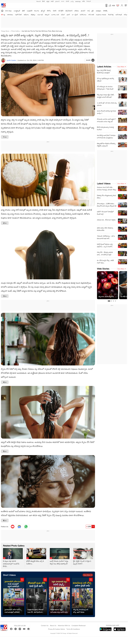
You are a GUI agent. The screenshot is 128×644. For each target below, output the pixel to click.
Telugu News (5, 31)
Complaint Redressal (79, 626)
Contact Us (45, 626)
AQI (113, 5)
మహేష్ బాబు (83, 15)
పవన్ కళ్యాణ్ (119, 15)
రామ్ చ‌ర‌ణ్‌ (91, 15)
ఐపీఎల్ (63, 15)
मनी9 (83, 1)
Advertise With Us (64, 626)
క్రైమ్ (93, 11)
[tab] (109, 301)
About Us (53, 626)
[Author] (3, 60)
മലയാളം (78, 1)
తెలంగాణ (37, 11)
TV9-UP (89, 1)
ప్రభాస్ (68, 15)
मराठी (52, 1)
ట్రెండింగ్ (83, 11)
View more (88, 575)
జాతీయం (77, 11)
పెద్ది (4, 15)
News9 (38, 1)
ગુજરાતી (57, 1)
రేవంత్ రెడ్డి (111, 15)
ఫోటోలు (49, 11)
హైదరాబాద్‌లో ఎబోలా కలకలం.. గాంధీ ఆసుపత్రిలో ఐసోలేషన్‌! (13, 611)
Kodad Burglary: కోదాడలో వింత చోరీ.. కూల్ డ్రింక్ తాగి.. (35, 611)
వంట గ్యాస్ (40, 15)
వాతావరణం (10, 15)
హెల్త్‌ (88, 11)
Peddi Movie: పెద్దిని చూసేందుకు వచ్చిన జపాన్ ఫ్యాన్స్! (59, 611)
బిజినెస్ (55, 11)
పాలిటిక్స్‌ (105, 11)
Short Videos (9, 575)
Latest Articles (104, 67)
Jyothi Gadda (11, 60)
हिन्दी (44, 1)
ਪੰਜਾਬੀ (67, 1)
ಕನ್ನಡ (48, 1)
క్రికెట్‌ (24, 11)
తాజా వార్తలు (9, 11)
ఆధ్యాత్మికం (99, 11)
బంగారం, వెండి (55, 15)
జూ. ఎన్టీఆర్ (75, 15)
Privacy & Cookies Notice (56, 629)
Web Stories (103, 269)
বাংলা (63, 1)
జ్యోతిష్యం (33, 15)
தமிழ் (72, 1)
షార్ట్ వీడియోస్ (69, 11)
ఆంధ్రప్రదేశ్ (30, 11)
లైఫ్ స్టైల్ (43, 11)
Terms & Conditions (73, 629)
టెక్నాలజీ (47, 15)
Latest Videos (104, 183)
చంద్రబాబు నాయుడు (101, 15)
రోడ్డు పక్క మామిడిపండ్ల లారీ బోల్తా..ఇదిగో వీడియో (81, 611)
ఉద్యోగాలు (26, 15)
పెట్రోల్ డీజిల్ (18, 15)
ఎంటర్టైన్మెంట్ (17, 11)
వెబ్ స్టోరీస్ (61, 11)
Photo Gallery (15, 31)
